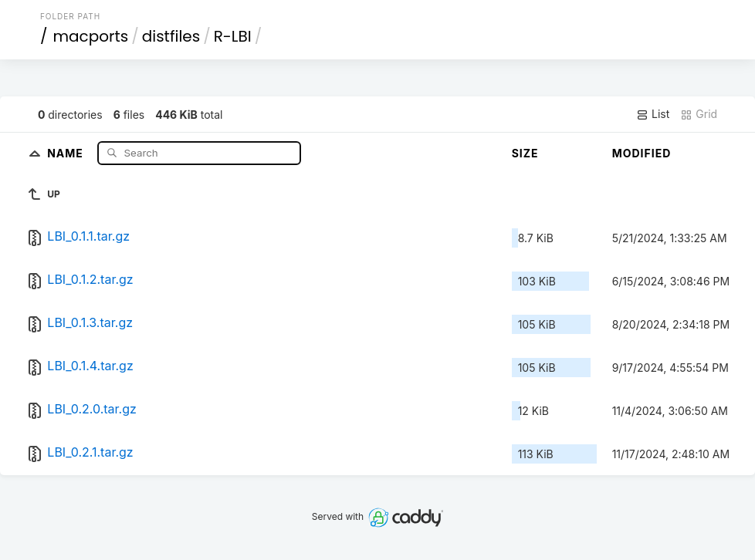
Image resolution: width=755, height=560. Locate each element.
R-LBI (233, 36)
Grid (699, 114)
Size (525, 153)
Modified (642, 153)
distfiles (171, 36)
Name (67, 152)
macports (90, 36)
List (653, 114)
